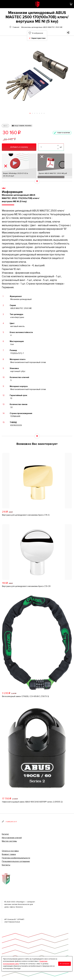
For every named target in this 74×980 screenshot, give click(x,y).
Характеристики (38, 38)
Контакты (6, 865)
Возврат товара (9, 854)
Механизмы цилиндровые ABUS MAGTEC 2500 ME (42, 27)
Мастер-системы (9, 841)
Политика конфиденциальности (16, 858)
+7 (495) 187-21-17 (11, 822)
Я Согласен (65, 964)
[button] (30, 113)
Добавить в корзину (19, 147)
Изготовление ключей (12, 838)
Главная (16, 27)
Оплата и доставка (10, 851)
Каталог (5, 834)
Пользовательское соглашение (16, 861)
